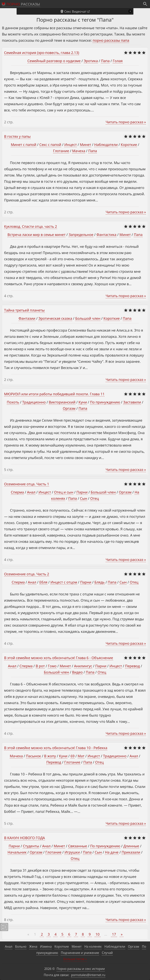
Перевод (132, 666)
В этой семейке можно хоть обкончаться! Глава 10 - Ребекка (56, 748)
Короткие (129, 145)
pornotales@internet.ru (88, 975)
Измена (46, 946)
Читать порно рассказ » (126, 122)
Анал (31, 492)
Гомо (52, 666)
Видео (77, 672)
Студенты (31, 846)
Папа (105, 61)
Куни (83, 402)
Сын (84, 498)
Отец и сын (64, 492)
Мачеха (79, 151)
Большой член (88, 318)
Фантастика (106, 235)
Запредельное (81, 235)
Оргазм (69, 408)
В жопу (50, 756)
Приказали (131, 852)
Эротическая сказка (55, 318)
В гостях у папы (17, 136)
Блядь (99, 582)
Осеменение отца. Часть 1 (27, 484)
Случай (107, 953)
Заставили (132, 402)
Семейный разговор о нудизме (54, 61)
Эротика (91, 61)
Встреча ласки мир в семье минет (36, 235)
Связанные (78, 846)
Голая (118, 61)
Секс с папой (50, 145)
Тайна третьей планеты (24, 310)
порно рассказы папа (111, 40)
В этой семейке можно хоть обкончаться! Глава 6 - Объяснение (59, 658)
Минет (86, 145)
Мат (81, 756)
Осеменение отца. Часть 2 (27, 574)
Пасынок (33, 756)
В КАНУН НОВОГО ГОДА (25, 838)
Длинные (131, 846)
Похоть (13, 402)
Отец (95, 498)
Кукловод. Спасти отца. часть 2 (31, 226)
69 (73, 756)
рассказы (23, 4)
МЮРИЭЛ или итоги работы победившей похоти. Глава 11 (54, 394)
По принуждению (105, 402)
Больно (21, 946)
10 (98, 934)
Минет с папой (23, 145)
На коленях (93, 946)
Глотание (61, 151)
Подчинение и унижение (80, 953)
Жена (33, 946)
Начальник (17, 852)
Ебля (43, 582)
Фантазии (27, 318)
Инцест (71, 145)
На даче (112, 852)
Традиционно (34, 402)
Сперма (17, 492)
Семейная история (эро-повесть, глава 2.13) (42, 53)
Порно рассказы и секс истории (81, 969)
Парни (82, 492)
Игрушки (72, 852)
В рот (40, 666)
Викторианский (62, 402)
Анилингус (83, 666)
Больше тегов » (75, 959)
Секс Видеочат (75, 11)
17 (114, 934)
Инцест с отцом (64, 582)
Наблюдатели (106, 145)
